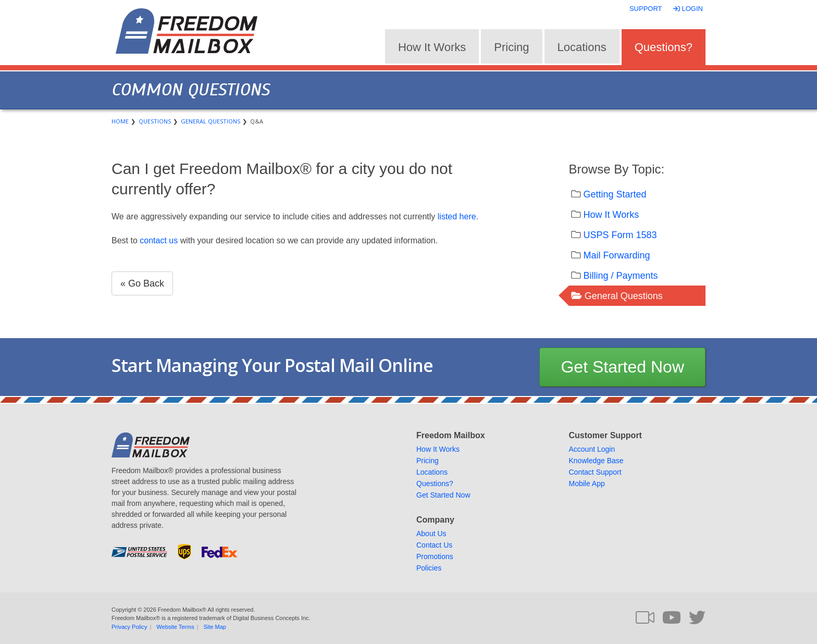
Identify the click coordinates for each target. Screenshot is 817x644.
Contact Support (595, 472)
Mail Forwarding (617, 255)
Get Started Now (622, 367)
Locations (582, 47)
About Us (431, 534)
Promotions (435, 556)
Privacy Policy (129, 627)
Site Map (215, 627)
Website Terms (175, 627)
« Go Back (142, 283)
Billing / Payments (621, 276)
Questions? (664, 47)
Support (646, 9)
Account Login (592, 449)
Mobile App (587, 484)
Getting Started (615, 194)
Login (689, 9)
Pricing (511, 47)
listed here (457, 216)
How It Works (432, 47)
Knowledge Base (596, 461)
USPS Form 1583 (620, 235)
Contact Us (434, 545)
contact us (159, 240)
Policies (429, 568)
